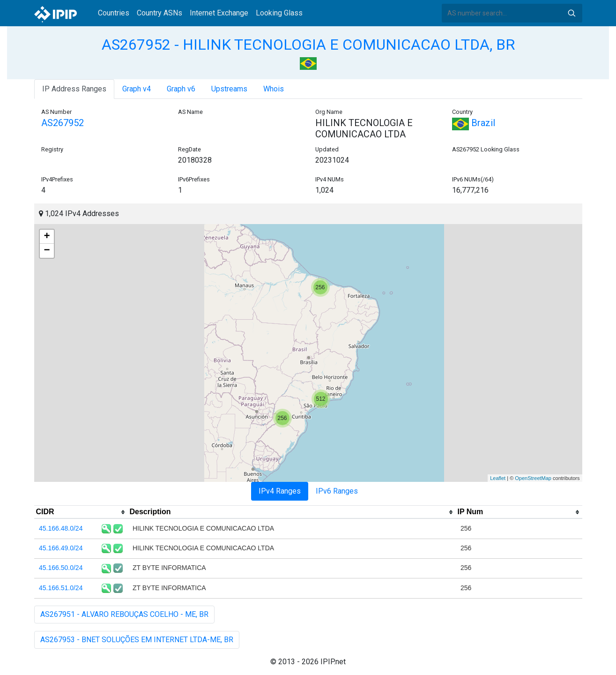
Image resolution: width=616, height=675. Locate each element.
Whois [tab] (274, 89)
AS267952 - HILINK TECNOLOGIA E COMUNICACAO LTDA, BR (308, 45)
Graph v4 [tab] (137, 89)
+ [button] (47, 237)
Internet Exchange (219, 13)
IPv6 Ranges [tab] (337, 491)
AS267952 (63, 123)
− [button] (47, 251)
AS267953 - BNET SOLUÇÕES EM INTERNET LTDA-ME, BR (137, 640)
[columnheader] (81, 512)
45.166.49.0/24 (61, 548)
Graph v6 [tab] (181, 89)
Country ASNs (160, 13)
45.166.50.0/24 (61, 568)
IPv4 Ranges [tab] (280, 491)
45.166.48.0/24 (61, 528)
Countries (114, 13)
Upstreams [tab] (229, 89)
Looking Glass (279, 13)
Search (571, 13)
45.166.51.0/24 (61, 588)
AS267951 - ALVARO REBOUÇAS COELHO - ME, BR (124, 614)
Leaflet (498, 478)
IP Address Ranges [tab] (74, 89)
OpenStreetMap (533, 478)
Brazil (474, 123)
